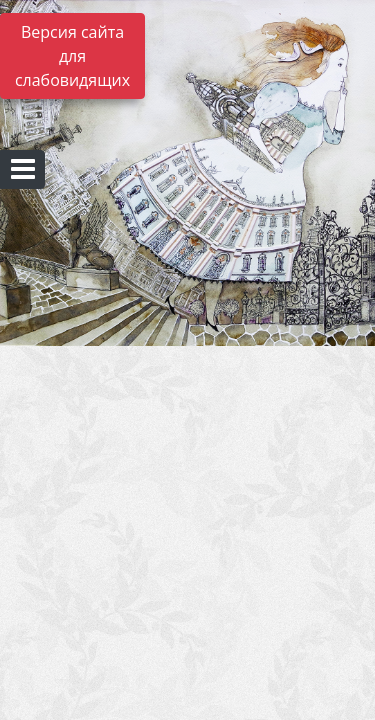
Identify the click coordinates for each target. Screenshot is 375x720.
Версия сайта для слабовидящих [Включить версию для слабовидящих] (72, 56)
